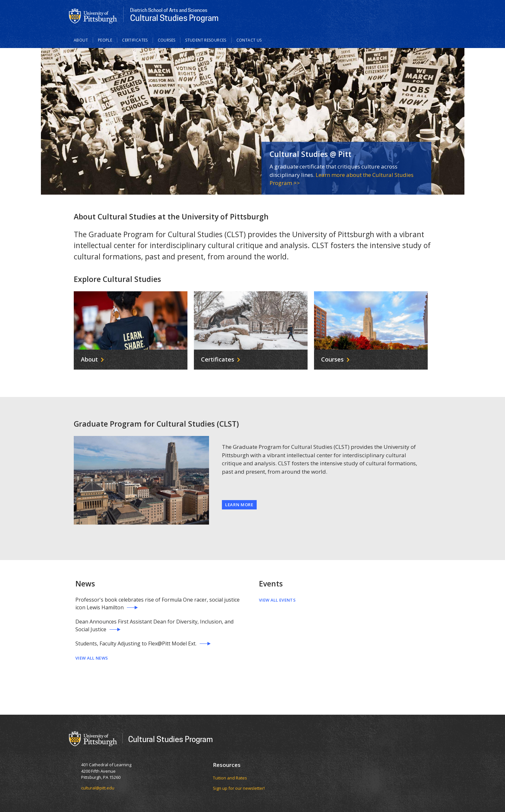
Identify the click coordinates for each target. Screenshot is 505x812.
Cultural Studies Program (171, 739)
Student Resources (206, 40)
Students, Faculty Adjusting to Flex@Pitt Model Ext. (136, 643)
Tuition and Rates (230, 778)
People (105, 40)
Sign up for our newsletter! (239, 788)
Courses (167, 40)
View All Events (277, 600)
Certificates (135, 40)
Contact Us (249, 40)
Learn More (239, 505)
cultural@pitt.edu (98, 788)
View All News (92, 658)
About (81, 40)
